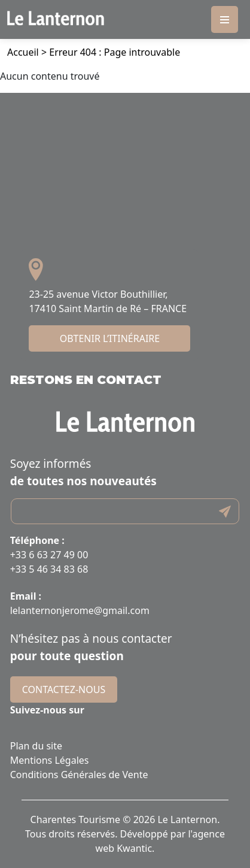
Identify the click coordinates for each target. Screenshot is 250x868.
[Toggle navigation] (225, 19)
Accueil (23, 52)
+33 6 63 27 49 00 (49, 555)
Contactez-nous (64, 689)
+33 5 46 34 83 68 (49, 569)
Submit (225, 511)
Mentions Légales (50, 760)
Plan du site (36, 746)
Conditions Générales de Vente (79, 775)
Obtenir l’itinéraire (110, 338)
